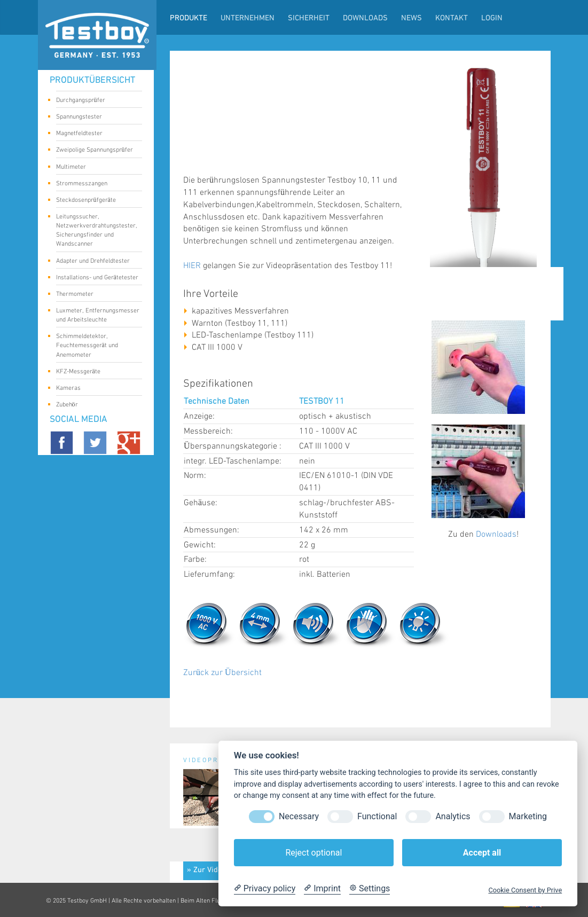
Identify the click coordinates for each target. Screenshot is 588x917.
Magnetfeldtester (95, 134)
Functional (377, 816)
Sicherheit (309, 18)
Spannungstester (95, 117)
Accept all (482, 853)
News (411, 18)
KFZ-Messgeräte (95, 372)
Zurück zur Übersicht (222, 673)
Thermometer (95, 295)
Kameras (95, 389)
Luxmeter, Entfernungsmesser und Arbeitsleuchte (98, 315)
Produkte (189, 18)
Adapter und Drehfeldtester (95, 262)
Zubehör (95, 405)
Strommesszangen (95, 184)
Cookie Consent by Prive (525, 890)
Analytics (453, 816)
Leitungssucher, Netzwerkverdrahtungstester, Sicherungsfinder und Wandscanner (97, 230)
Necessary (299, 816)
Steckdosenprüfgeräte (95, 201)
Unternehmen (248, 18)
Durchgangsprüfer (95, 101)
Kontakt (452, 18)
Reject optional (313, 853)
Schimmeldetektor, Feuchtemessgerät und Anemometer (95, 345)
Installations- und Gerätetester (97, 278)
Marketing (528, 816)
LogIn (492, 18)
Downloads (365, 18)
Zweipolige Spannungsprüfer (95, 151)
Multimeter (95, 168)
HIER (192, 266)
